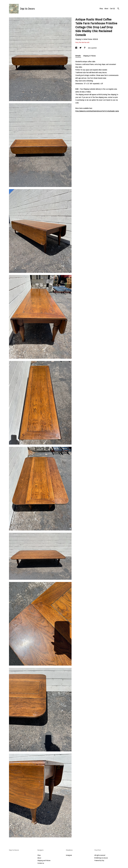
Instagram (69, 855)
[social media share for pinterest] (85, 48)
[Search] (118, 9)
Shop (101, 8)
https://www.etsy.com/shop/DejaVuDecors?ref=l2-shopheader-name (97, 111)
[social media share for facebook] (76, 48)
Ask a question (92, 48)
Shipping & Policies (89, 56)
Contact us (41, 863)
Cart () (112, 8)
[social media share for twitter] (81, 48)
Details (78, 56)
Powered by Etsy (99, 860)
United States (88, 39)
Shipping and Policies (44, 860)
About (106, 8)
